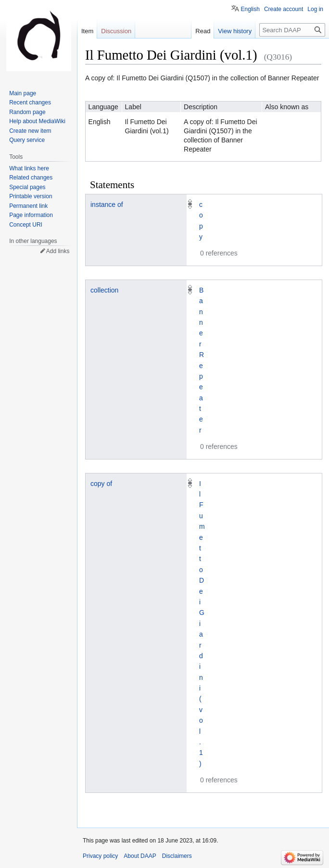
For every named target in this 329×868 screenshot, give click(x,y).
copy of (101, 484)
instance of (107, 204)
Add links (58, 251)
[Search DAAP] (292, 30)
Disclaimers (177, 856)
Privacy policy (100, 856)
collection (104, 290)
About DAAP (140, 856)
